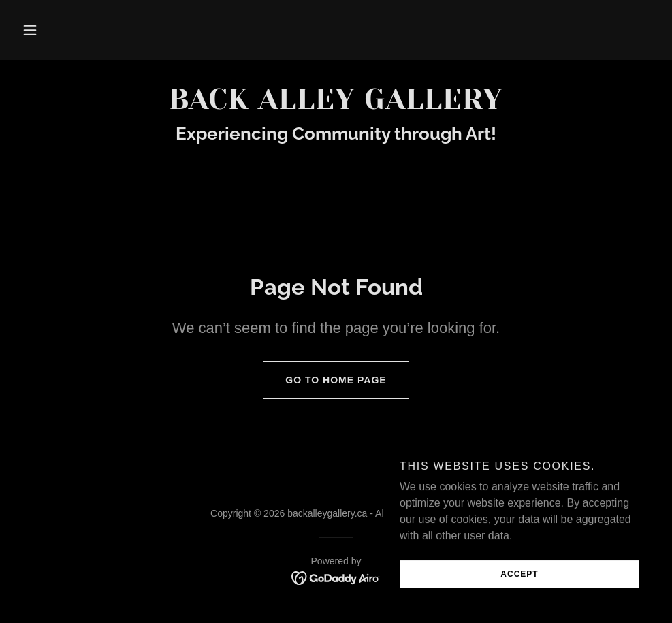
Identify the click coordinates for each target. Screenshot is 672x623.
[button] (30, 30)
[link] (336, 105)
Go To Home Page (324, 380)
